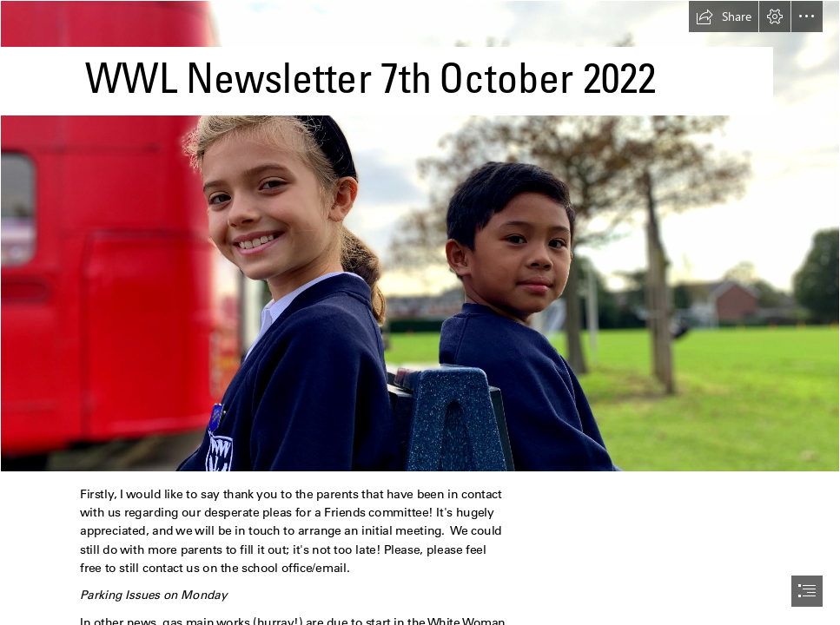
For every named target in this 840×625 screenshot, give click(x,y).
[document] (420, 312)
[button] (724, 16)
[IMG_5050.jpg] (420, 236)
